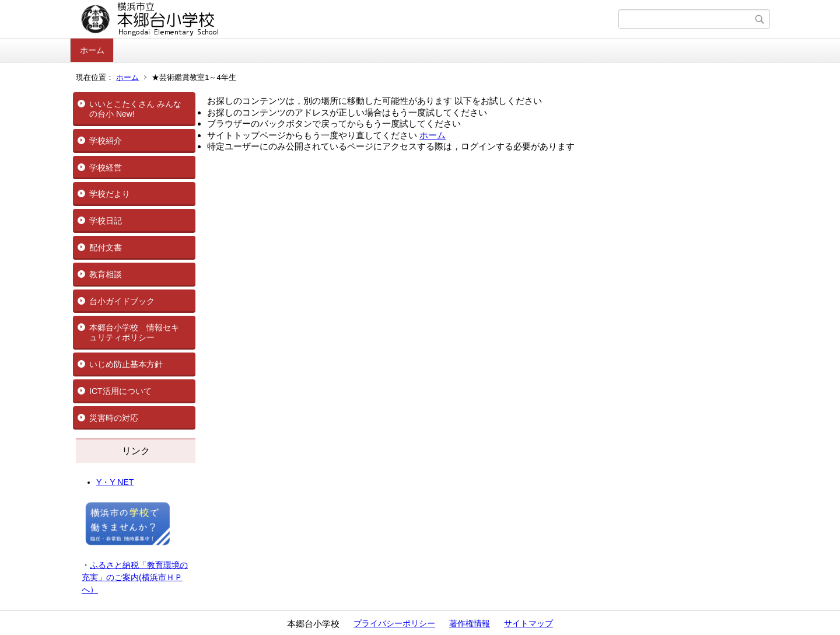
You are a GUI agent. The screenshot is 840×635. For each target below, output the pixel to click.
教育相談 (106, 274)
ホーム (92, 50)
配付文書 (106, 247)
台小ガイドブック (122, 301)
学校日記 (106, 221)
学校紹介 (106, 141)
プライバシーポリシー (394, 623)
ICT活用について (120, 391)
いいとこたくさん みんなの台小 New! (135, 109)
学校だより (110, 194)
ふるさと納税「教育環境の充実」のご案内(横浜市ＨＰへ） (135, 577)
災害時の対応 (114, 418)
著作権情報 (470, 623)
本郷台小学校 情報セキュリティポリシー (134, 332)
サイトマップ (528, 623)
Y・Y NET (115, 482)
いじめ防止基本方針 (126, 364)
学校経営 (106, 168)
